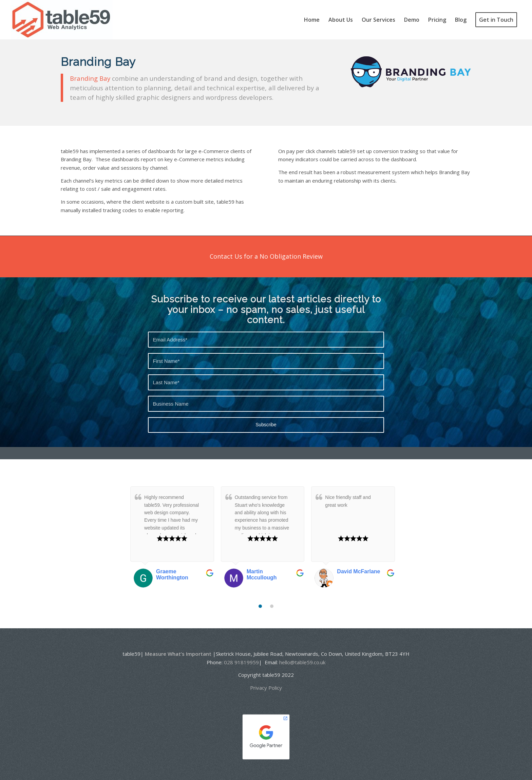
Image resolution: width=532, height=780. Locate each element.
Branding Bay (90, 78)
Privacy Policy (266, 688)
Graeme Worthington (172, 574)
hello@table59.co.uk (302, 662)
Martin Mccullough (262, 574)
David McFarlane (358, 571)
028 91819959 (241, 662)
